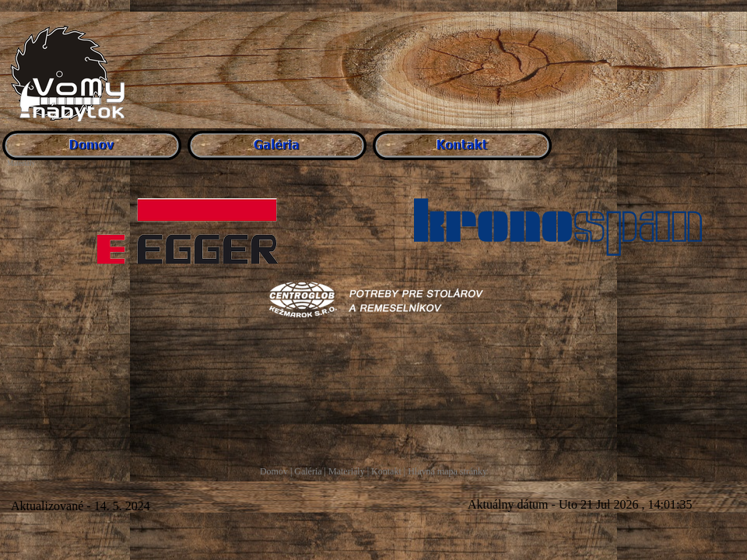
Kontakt (386, 471)
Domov (274, 471)
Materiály (347, 471)
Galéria (308, 471)
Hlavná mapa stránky (447, 471)
